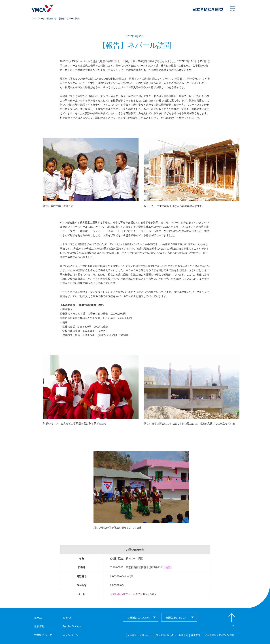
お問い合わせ (146, 635)
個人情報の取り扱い (166, 635)
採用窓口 (196, 635)
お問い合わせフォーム (123, 594)
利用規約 (183, 635)
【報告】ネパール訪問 (69, 19)
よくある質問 (130, 635)
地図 (168, 567)
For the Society (72, 626)
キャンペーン (71, 635)
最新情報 (51, 19)
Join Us (67, 618)
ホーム (38, 618)
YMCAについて (43, 635)
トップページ (39, 19)
